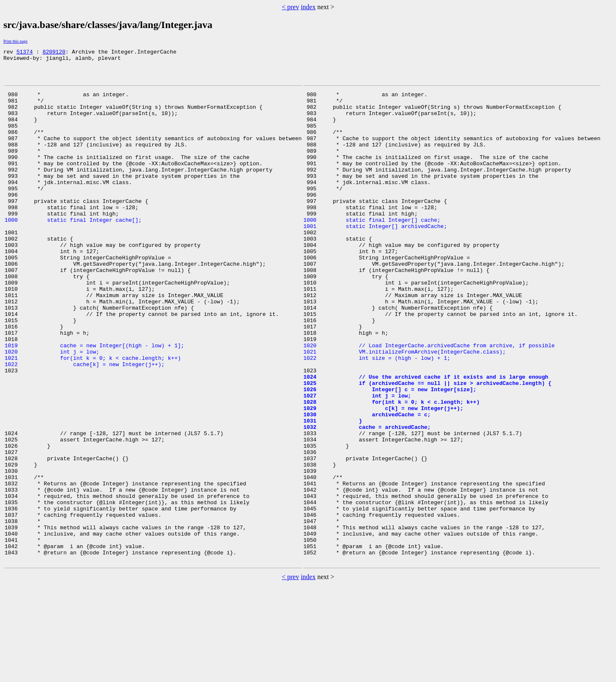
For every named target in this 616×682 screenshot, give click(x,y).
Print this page (15, 41)
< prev (290, 7)
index (308, 7)
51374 (24, 53)
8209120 (54, 53)
